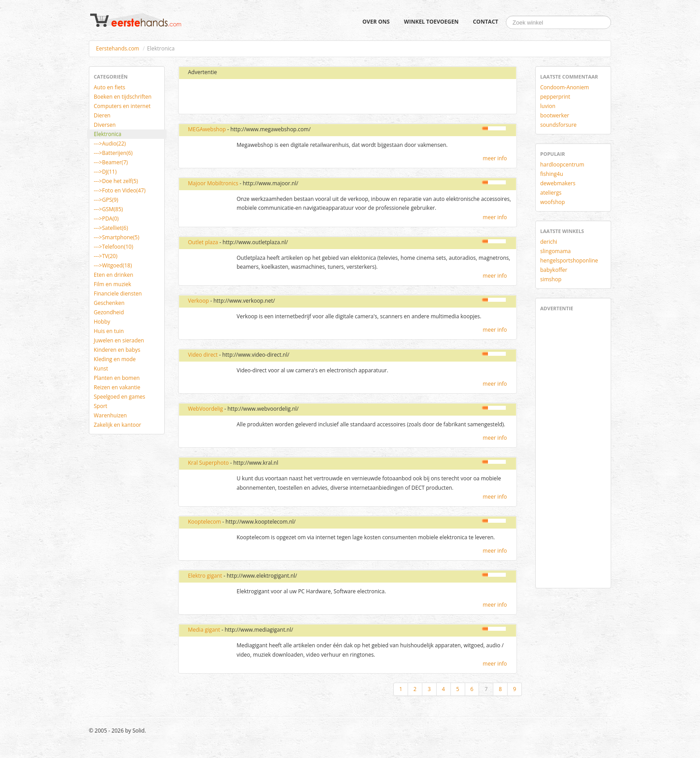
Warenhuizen (110, 415)
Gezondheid (109, 312)
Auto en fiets (110, 87)
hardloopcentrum (562, 165)
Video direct (203, 355)
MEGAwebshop (207, 129)
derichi (549, 242)
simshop (551, 279)
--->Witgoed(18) (113, 265)
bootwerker (555, 115)
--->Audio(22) (110, 144)
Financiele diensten (118, 294)
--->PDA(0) (106, 219)
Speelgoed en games (119, 397)
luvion (548, 106)
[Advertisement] (289, 97)
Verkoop (198, 301)
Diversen (105, 125)
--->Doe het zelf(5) (116, 181)
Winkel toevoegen (431, 22)
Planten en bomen (117, 378)
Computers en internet (122, 106)
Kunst (101, 369)
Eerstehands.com (118, 48)
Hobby (102, 322)
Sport (100, 406)
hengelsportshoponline (569, 260)
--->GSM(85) (108, 209)
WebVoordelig (205, 409)
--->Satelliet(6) (111, 228)
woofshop (552, 202)
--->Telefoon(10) (113, 247)
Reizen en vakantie (117, 387)
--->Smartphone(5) (117, 237)
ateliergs (551, 193)
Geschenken (109, 303)
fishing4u (552, 174)
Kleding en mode (115, 359)
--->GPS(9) (106, 200)
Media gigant (204, 630)
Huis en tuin (109, 331)
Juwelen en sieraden (119, 340)
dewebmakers (558, 183)
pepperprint (555, 97)
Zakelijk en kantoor (117, 425)
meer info (495, 158)
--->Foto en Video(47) (120, 190)
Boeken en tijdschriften (123, 97)
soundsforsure (558, 125)
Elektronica (108, 134)
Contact (485, 22)
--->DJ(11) (105, 172)
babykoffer (554, 270)
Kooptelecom (204, 522)
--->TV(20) (106, 256)
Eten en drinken (113, 275)
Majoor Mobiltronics (213, 183)
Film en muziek (112, 284)
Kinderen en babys (117, 350)
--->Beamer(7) (111, 162)
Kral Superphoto (208, 463)
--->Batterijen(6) (113, 153)
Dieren (102, 115)
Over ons (376, 22)
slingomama (555, 251)
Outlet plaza (203, 242)
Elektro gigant (205, 576)
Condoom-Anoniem (565, 87)
